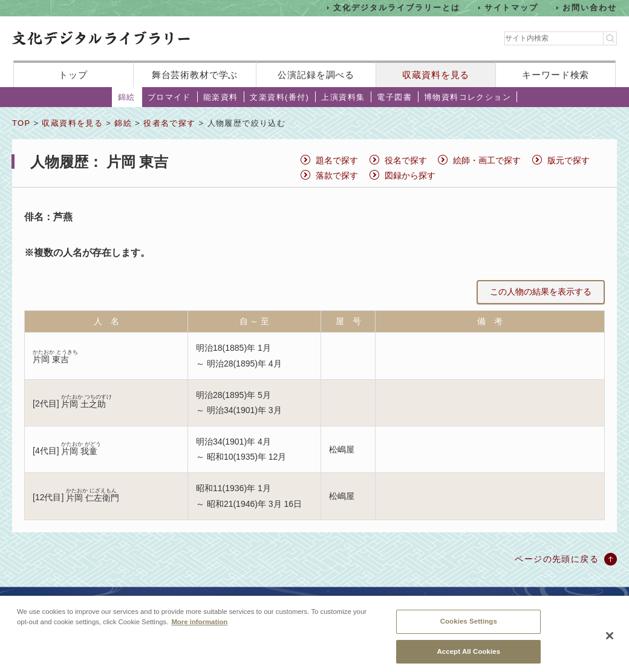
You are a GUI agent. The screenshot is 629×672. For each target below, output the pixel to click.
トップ (73, 75)
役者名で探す (169, 123)
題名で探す (337, 160)
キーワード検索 (556, 75)
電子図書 (394, 97)
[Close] (610, 642)
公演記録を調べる (316, 75)
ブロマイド (169, 97)
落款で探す (337, 175)
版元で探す (569, 160)
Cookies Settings (469, 627)
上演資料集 (343, 97)
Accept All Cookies (468, 657)
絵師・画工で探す (487, 160)
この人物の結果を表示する (541, 292)
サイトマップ (512, 8)
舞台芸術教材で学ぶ (195, 75)
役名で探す (406, 160)
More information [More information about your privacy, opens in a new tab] (199, 627)
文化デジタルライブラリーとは (396, 8)
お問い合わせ (590, 8)
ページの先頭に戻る (557, 559)
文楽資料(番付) (279, 97)
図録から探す (410, 175)
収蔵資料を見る (436, 75)
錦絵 (127, 97)
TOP (21, 123)
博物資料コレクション (468, 97)
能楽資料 (221, 97)
